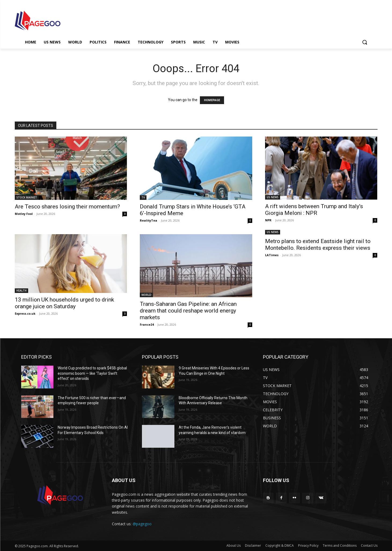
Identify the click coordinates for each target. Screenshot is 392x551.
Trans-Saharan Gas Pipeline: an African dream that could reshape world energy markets (188, 311)
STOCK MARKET (27, 197)
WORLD (146, 295)
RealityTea (149, 220)
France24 (147, 324)
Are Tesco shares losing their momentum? (67, 207)
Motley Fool (24, 214)
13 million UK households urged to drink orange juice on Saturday (64, 303)
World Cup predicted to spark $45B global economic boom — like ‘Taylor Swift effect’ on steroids (92, 373)
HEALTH (21, 291)
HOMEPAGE (212, 100)
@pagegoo (142, 524)
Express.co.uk (25, 313)
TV (143, 197)
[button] (365, 42)
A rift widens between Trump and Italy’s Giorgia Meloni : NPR (314, 210)
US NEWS (273, 197)
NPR (268, 220)
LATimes (272, 255)
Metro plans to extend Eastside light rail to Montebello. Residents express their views (318, 245)
